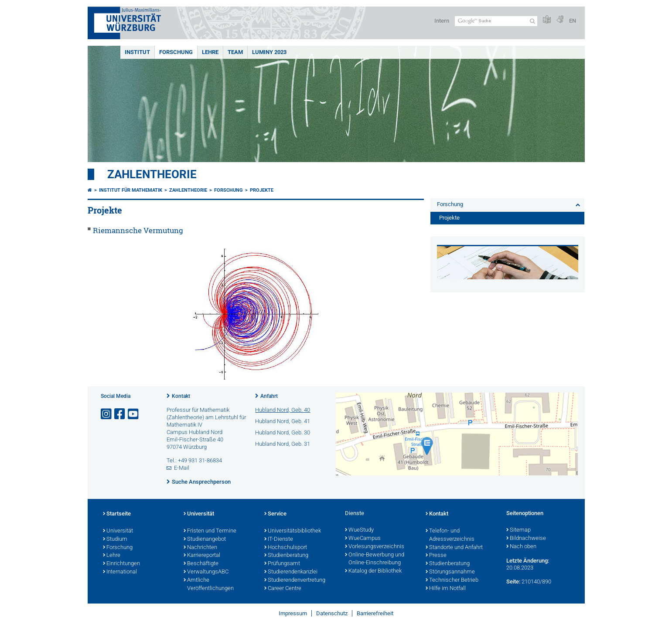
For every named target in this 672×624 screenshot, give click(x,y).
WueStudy (359, 530)
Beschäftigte (201, 564)
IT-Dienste (279, 539)
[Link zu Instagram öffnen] (107, 414)
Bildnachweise (526, 539)
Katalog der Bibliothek (373, 571)
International (120, 572)
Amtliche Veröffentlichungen (209, 585)
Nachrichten (200, 548)
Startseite (117, 514)
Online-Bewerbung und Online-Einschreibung (375, 559)
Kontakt (181, 396)
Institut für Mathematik (131, 190)
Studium (115, 539)
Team (235, 52)
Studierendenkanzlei (291, 572)
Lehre (210, 52)
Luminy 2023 (269, 52)
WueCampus (363, 539)
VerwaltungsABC (206, 572)
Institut (137, 52)
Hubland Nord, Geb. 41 (283, 421)
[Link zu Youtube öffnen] (134, 414)
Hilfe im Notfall (446, 589)
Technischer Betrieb (452, 580)
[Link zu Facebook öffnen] (120, 414)
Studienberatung (286, 556)
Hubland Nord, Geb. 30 (283, 432)
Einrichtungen (121, 564)
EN (573, 21)
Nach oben (521, 547)
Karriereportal (202, 556)
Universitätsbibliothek (293, 531)
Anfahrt (269, 396)
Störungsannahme (450, 572)
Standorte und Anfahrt (454, 548)
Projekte (262, 190)
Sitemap (518, 530)
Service (275, 514)
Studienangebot (205, 539)
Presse (436, 556)
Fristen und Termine (210, 531)
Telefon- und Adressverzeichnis (450, 535)
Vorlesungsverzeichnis (375, 547)
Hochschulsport (286, 548)
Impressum (293, 613)
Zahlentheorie (152, 174)
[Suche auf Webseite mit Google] (496, 21)
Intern (442, 21)
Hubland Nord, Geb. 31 (283, 444)
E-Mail (182, 468)
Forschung (176, 52)
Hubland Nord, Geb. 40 (283, 410)
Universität (118, 531)
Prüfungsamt (282, 564)
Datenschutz (332, 613)
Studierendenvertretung (295, 580)
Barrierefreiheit (375, 613)
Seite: (513, 582)
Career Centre (283, 589)
